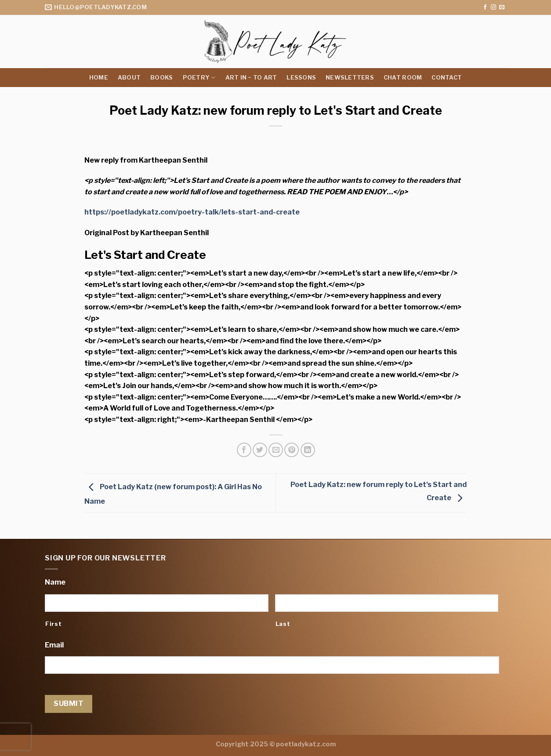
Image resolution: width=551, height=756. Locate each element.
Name (55, 582)
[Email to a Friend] (276, 450)
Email (54, 645)
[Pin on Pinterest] (292, 450)
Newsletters (350, 78)
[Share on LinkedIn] (308, 450)
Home (99, 78)
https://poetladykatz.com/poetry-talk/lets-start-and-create (192, 212)
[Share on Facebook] (244, 450)
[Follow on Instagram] (493, 7)
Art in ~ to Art (251, 78)
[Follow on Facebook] (485, 7)
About (129, 78)
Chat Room (403, 78)
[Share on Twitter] (260, 450)
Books (161, 78)
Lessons (301, 78)
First (53, 624)
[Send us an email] (502, 7)
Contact (447, 78)
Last (283, 624)
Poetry (199, 78)
